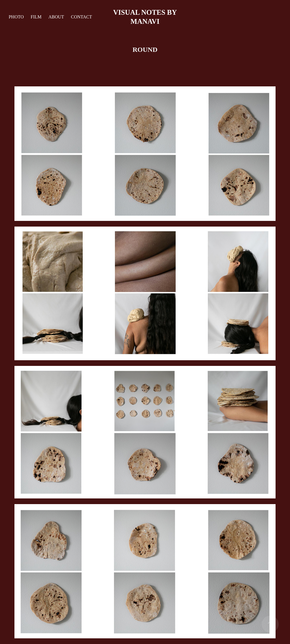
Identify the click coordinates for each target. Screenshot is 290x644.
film (36, 17)
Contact (81, 17)
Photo (16, 17)
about (56, 17)
